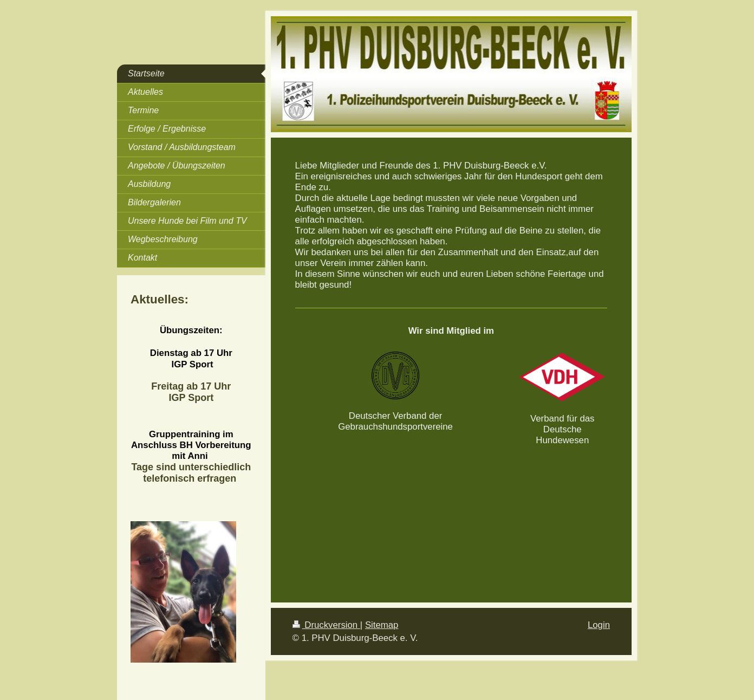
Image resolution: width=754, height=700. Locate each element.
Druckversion (326, 625)
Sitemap (382, 625)
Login (599, 625)
